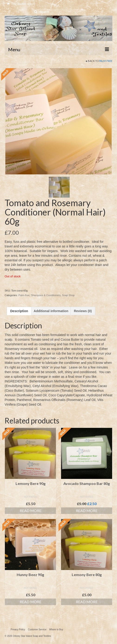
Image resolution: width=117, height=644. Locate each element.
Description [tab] (19, 311)
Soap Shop (68, 295)
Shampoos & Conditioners (46, 295)
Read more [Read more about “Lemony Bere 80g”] (87, 602)
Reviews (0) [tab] (83, 311)
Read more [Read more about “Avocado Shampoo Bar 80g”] (87, 511)
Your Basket (21, 4)
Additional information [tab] (51, 311)
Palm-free (106, 61)
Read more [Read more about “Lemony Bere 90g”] (31, 511)
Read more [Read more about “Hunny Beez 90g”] (31, 602)
